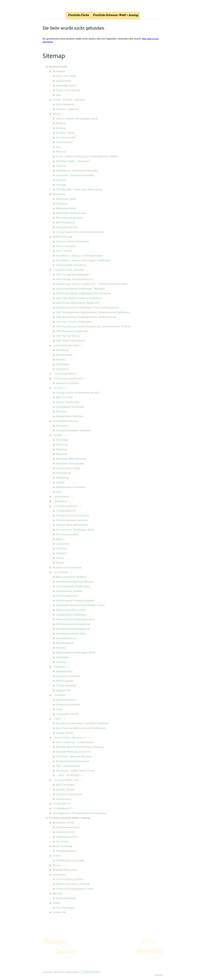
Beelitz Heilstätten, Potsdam (73, 884)
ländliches (62, 369)
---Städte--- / (59, 435)
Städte (56, 903)
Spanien (61, 166)
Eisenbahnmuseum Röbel (71, 634)
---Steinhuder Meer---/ (65, 374)
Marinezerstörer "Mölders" (72, 577)
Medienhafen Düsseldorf (71, 487)
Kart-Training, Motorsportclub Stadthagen (81, 728)
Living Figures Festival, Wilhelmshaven (80, 232)
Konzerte (61, 411)
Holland (61, 180)
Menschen (59, 194)
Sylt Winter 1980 (66, 137)
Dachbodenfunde (66, 638)
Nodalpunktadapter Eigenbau (73, 430)
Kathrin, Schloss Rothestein (73, 241)
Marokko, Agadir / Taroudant (73, 161)
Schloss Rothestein (67, 596)
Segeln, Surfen (65, 733)
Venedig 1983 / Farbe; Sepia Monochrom (79, 189)
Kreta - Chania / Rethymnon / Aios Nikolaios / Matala (87, 156)
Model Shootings (62, 237)
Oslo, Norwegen (65, 908)
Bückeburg (62, 350)
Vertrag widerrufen (91, 972)
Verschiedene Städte (68, 468)
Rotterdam (62, 440)
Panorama (62, 426)
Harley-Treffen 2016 (68, 402)
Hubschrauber (64, 671)
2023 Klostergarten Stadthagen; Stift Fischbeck (83, 293)
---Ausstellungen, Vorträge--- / (70, 270)
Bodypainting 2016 (67, 227)
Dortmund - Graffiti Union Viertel (76, 771)
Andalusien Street (67, 837)
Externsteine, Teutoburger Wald (75, 530)
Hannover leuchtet (67, 383)
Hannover (62, 445)
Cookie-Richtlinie (72, 972)
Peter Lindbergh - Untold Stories (75, 742)
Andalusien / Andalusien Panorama (77, 170)
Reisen (57, 114)
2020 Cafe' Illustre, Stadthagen (74, 322)
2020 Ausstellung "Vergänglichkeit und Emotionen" (86, 317)
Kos (58, 147)
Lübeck (60, 482)
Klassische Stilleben (68, 704)
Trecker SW (59, 912)
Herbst (60, 558)
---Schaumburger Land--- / (68, 345)
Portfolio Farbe (78, 15)
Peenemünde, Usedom (69, 591)
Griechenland (64, 142)
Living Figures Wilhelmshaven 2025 (78, 393)
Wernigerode (64, 473)
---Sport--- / (59, 719)
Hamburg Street (65, 832)
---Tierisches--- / (62, 501)
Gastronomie (64, 799)
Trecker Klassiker (66, 685)
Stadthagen (63, 364)
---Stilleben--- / (61, 695)
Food (59, 709)
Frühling (61, 548)
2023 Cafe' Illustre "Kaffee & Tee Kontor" (79, 298)
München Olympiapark (70, 463)
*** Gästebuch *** (63, 808)
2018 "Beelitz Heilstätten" (71, 341)
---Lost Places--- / (62, 572)
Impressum (48, 972)
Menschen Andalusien (70, 218)
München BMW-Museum (71, 459)
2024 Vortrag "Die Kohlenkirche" (75, 279)
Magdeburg (63, 478)
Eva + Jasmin (64, 251)
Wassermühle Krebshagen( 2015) (75, 619)
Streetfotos (59, 71)
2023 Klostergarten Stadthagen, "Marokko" (81, 289)
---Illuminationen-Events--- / (69, 378)
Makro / (61, 539)
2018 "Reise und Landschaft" (72, 331)
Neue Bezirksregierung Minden (75, 582)
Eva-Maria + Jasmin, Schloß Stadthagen (80, 256)
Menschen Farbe (66, 199)
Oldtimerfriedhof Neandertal (73, 624)
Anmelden (159, 975)
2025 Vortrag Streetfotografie (73, 274)
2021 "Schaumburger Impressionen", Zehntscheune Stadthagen (93, 312)
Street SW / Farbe (66, 76)
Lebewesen (63, 544)
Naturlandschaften (67, 534)
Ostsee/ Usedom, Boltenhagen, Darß (77, 119)
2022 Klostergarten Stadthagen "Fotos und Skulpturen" (88, 308)
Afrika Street (64, 81)
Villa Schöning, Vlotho (70, 879)
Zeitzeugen (63, 657)
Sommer (61, 553)
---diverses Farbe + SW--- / (67, 780)
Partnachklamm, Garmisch (72, 520)
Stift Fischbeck (65, 104)
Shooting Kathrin (66, 851)
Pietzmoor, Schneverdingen (73, 515)
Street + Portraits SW (68, 90)
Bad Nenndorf (64, 355)
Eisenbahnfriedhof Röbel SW (73, 629)
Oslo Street (62, 841)
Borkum (61, 128)
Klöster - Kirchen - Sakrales (69, 100)
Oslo (59, 95)
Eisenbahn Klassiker (68, 676)
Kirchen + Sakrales (67, 109)
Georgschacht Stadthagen (71, 615)
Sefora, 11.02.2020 (66, 246)
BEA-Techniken (65, 785)
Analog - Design (65, 789)
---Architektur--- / (63, 496)
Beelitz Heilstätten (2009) (71, 610)
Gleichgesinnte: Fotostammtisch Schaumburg (79, 813)
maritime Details (66, 700)
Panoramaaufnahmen (65, 421)
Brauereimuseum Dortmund (73, 761)
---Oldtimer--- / (61, 667)
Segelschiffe (63, 690)
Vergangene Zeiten (67, 714)
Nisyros (61, 152)
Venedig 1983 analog (65, 870)
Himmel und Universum (67, 567)
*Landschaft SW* (66, 511)
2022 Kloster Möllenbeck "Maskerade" (78, 303)
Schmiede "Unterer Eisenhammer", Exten (80, 605)
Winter (60, 563)
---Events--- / (60, 388)
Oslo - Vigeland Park (68, 766)
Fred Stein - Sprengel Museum (74, 756)
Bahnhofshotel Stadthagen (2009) (76, 652)
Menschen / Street (63, 823)
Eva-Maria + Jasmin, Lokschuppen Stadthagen (83, 260)
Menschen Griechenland (71, 213)
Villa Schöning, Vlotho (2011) (73, 586)
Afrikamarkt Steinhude (70, 407)
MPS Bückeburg (65, 222)
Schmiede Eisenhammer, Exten (75, 889)
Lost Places (59, 874)
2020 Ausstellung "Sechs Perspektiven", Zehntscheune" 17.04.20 (93, 326)
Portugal (61, 185)
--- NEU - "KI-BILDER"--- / (70, 775)
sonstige (61, 662)
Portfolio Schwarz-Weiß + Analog (115, 15)
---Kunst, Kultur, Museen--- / (69, 737)
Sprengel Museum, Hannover (73, 752)
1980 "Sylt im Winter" (68, 336)
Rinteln (61, 359)
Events (57, 856)
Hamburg (62, 204)
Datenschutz (59, 972)
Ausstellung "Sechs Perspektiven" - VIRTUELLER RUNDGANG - (92, 284)
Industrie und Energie (69, 794)
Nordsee (61, 123)
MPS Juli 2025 (64, 397)
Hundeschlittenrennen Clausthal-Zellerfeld (82, 723)
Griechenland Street (68, 827)
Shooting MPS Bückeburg (71, 265)
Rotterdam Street (66, 85)
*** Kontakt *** (61, 804)
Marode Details (65, 643)
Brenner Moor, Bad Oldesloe (72, 525)
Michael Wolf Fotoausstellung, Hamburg (80, 747)
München (62, 454)
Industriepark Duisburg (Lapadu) (75, 600)
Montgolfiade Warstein (70, 416)
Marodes (61, 648)
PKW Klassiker (65, 681)
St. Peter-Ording (65, 133)
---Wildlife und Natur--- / (67, 506)
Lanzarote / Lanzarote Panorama (75, 175)
